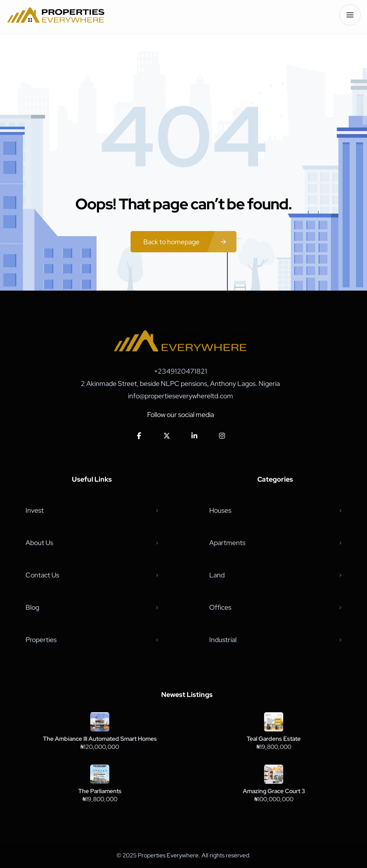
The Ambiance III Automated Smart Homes (100, 739)
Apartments (227, 543)
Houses (220, 510)
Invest (35, 510)
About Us (39, 543)
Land (217, 575)
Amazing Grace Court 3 (274, 791)
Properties (41, 640)
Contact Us (42, 575)
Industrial (223, 640)
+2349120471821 (181, 371)
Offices (220, 607)
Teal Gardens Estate (274, 739)
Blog (32, 607)
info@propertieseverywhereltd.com (181, 396)
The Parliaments (100, 791)
